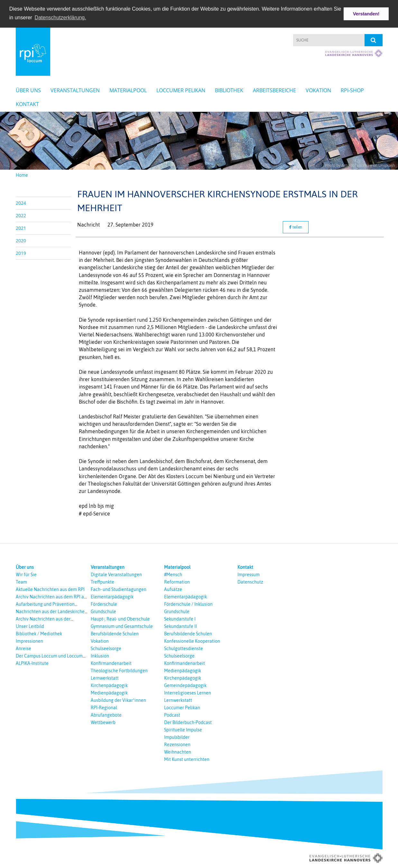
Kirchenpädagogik (109, 685)
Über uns (28, 90)
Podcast (172, 715)
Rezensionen (177, 744)
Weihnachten (178, 752)
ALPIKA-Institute (32, 663)
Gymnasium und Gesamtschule (122, 626)
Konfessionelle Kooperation (192, 641)
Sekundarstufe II (180, 626)
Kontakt (27, 104)
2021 (21, 228)
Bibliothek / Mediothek (39, 633)
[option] (199, 141)
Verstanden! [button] (366, 14)
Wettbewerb (103, 722)
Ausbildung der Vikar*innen (118, 700)
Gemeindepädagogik (185, 685)
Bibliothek (229, 90)
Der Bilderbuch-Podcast (188, 722)
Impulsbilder (177, 737)
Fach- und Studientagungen (119, 589)
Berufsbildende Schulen (115, 633)
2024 (21, 203)
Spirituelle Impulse (183, 729)
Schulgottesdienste (184, 648)
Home (22, 175)
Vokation (318, 90)
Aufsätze (173, 589)
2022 (21, 215)
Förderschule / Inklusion (188, 604)
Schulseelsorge (106, 648)
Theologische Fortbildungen (119, 670)
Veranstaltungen (75, 90)
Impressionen (29, 641)
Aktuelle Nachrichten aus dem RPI (50, 589)
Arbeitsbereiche (274, 90)
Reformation (177, 582)
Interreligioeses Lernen (188, 693)
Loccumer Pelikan (181, 90)
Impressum (249, 574)
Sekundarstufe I (180, 619)
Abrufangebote (106, 715)
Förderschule (104, 604)
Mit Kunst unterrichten (187, 759)
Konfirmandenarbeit (111, 663)
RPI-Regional (104, 707)
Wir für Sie (26, 574)
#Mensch (173, 574)
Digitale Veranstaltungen (116, 574)
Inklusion (100, 656)
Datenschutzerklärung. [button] (60, 18)
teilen (296, 227)
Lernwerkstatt (105, 678)
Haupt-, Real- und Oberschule (120, 619)
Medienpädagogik (109, 693)
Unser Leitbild (30, 626)
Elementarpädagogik (112, 596)
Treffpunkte (102, 582)
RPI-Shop (352, 90)
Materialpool (128, 90)
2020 (21, 240)
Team (21, 582)
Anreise (23, 648)
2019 (21, 253)
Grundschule (103, 611)
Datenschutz (250, 582)
